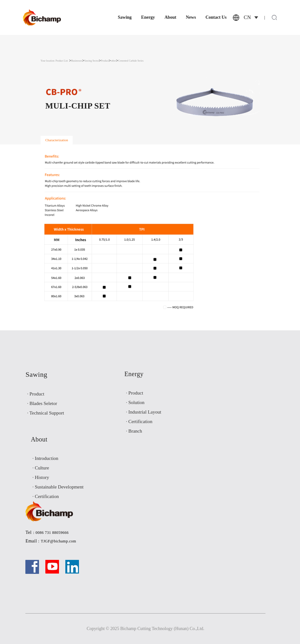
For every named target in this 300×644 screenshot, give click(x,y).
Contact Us (216, 17)
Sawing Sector (92, 61)
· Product (36, 394)
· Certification (139, 422)
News (191, 17)
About (170, 17)
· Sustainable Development (58, 487)
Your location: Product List (54, 61)
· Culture (41, 468)
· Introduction (45, 458)
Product (105, 61)
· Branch (134, 431)
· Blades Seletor (42, 403)
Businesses (77, 61)
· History (41, 477)
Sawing (125, 17)
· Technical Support (46, 413)
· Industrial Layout (143, 412)
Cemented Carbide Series (131, 61)
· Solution (135, 402)
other (114, 61)
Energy (148, 17)
